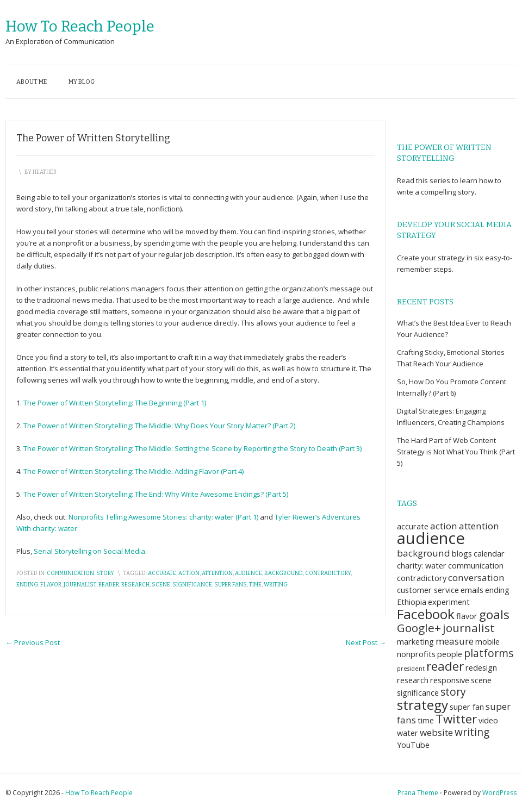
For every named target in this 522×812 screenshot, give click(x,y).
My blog (82, 82)
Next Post (366, 642)
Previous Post (33, 642)
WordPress (499, 793)
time (255, 585)
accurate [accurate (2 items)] (413, 526)
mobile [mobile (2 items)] (487, 642)
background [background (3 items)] (424, 553)
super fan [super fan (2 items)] (467, 707)
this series (434, 180)
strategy (452, 258)
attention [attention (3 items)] (479, 526)
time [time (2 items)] (426, 720)
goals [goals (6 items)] (494, 614)
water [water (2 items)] (408, 733)
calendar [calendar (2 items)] (489, 554)
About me (32, 82)
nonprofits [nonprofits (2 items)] (416, 654)
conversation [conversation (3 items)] (476, 577)
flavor (51, 585)
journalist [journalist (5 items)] (469, 628)
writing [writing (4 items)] (472, 732)
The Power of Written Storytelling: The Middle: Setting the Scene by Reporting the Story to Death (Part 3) (192, 448)
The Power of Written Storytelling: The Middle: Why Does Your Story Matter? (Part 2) (159, 426)
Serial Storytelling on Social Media (89, 551)
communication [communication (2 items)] (476, 566)
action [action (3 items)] (444, 526)
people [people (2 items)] (450, 654)
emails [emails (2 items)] (472, 590)
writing (276, 585)
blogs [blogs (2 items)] (462, 554)
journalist (80, 585)
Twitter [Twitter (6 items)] (456, 719)
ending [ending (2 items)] (497, 590)
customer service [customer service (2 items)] (428, 590)
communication (70, 573)
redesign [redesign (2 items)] (481, 668)
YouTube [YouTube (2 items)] (413, 745)
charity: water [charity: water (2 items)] (422, 566)
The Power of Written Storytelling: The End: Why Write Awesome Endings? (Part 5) (156, 494)
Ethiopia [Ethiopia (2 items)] (412, 602)
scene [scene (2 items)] (481, 680)
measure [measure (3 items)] (455, 641)
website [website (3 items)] (436, 732)
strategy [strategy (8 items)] (422, 705)
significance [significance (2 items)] (418, 693)
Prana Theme (418, 793)
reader (109, 585)
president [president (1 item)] (411, 669)
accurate (162, 573)
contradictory (328, 573)
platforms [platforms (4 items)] (489, 653)
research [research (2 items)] (413, 680)
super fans (231, 585)
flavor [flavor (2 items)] (467, 616)
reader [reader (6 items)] (445, 666)
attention (217, 573)
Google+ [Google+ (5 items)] (419, 628)
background (284, 573)
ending (27, 585)
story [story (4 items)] (453, 692)
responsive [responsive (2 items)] (450, 680)
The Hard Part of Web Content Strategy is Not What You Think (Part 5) (456, 452)
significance (192, 585)
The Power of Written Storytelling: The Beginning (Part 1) (115, 403)
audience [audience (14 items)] (431, 538)
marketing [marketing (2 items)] (415, 642)
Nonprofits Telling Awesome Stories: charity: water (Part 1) (163, 517)
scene (161, 585)
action (189, 573)
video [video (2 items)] (488, 720)
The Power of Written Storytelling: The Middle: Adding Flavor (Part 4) (133, 471)
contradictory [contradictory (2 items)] (422, 578)
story (105, 573)
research (135, 585)
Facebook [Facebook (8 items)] (426, 614)
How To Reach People (80, 26)
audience (248, 573)
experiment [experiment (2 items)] (449, 602)
